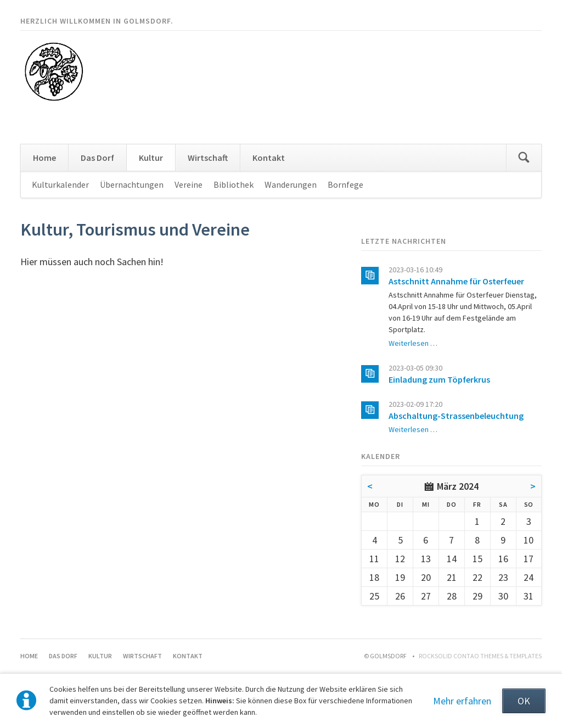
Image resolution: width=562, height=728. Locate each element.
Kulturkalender (60, 184)
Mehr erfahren (462, 701)
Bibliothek (234, 184)
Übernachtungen (132, 184)
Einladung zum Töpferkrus (439, 379)
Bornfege (345, 184)
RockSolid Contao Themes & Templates (480, 656)
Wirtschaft (208, 158)
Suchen (524, 158)
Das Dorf (97, 158)
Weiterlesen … (413, 343)
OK (524, 701)
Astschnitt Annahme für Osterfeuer (456, 281)
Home (44, 158)
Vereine (189, 184)
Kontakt (269, 158)
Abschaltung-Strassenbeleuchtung (456, 416)
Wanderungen (291, 184)
